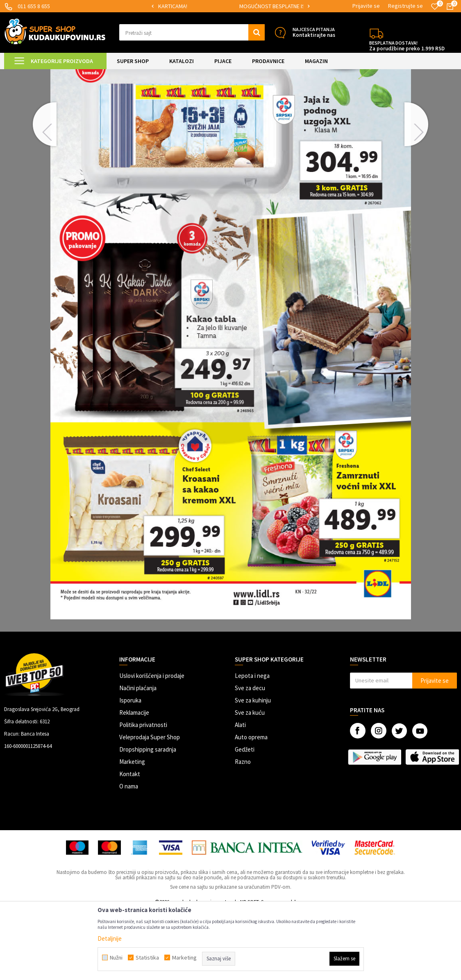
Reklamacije (134, 782)
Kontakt (130, 843)
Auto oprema (251, 806)
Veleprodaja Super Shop (150, 806)
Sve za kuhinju (253, 769)
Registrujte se (405, 6)
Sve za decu (250, 757)
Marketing (132, 831)
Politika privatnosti (143, 794)
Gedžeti (245, 819)
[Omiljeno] (435, 7)
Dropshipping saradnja (148, 819)
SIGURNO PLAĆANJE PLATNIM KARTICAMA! (192, 6)
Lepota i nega (252, 745)
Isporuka (130, 769)
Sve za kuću (250, 782)
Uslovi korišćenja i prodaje (152, 745)
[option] (192, 6)
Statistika (147, 957)
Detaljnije (110, 938)
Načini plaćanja (138, 757)
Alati (240, 794)
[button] (192, 32)
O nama (129, 855)
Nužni (116, 957)
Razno (243, 831)
